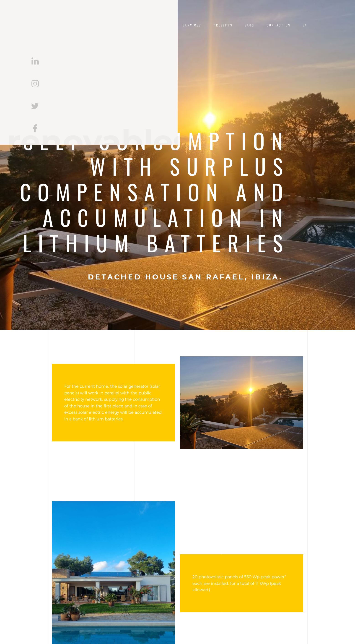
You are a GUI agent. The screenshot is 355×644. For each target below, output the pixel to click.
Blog (250, 25)
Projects (223, 25)
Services (192, 25)
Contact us (279, 25)
